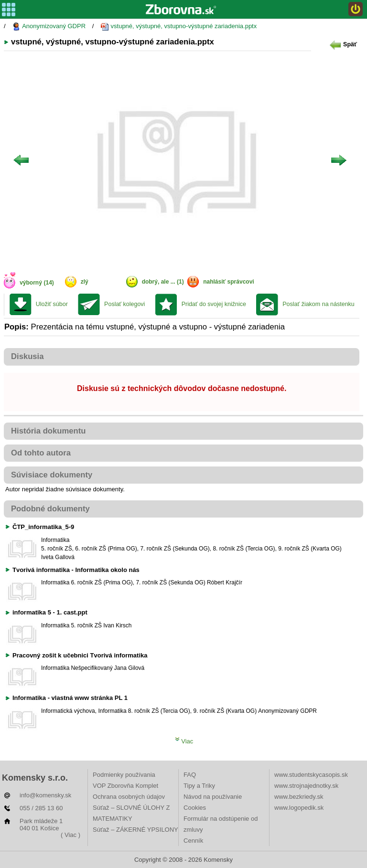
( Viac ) (70, 835)
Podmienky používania (124, 775)
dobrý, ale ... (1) (163, 282)
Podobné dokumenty (50, 509)
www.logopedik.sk (299, 808)
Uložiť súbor (52, 304)
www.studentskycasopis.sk (311, 775)
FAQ (190, 775)
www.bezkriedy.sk (299, 797)
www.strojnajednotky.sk (306, 786)
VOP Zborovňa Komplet (125, 786)
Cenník (193, 841)
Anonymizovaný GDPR (49, 26)
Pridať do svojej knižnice (214, 304)
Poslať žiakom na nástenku (318, 304)
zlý (85, 282)
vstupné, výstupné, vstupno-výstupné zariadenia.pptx (178, 26)
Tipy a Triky (199, 786)
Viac (184, 741)
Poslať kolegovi (124, 304)
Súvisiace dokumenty (52, 475)
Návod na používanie (213, 797)
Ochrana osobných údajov (129, 797)
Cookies (195, 808)
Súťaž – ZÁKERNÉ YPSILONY (135, 830)
